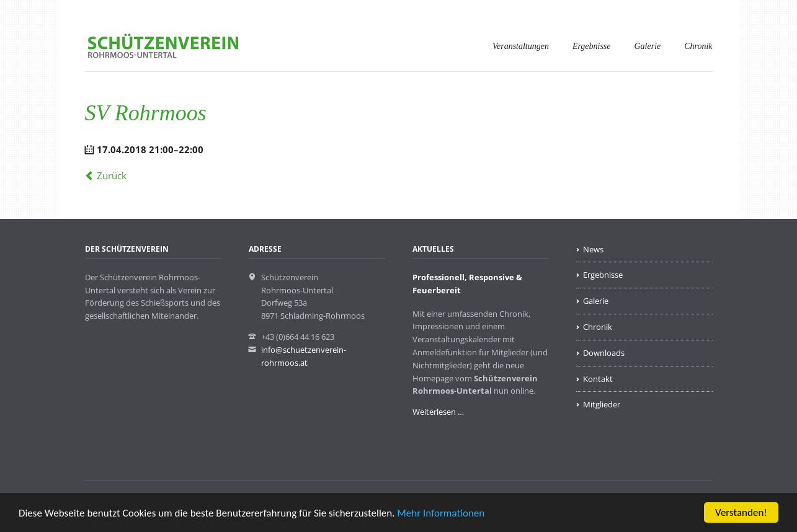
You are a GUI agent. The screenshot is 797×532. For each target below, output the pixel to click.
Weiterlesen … (438, 412)
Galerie (648, 46)
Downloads (604, 353)
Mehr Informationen (441, 513)
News (593, 249)
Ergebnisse (592, 46)
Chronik (698, 46)
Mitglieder (602, 404)
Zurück (112, 175)
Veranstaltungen (521, 46)
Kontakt (598, 379)
